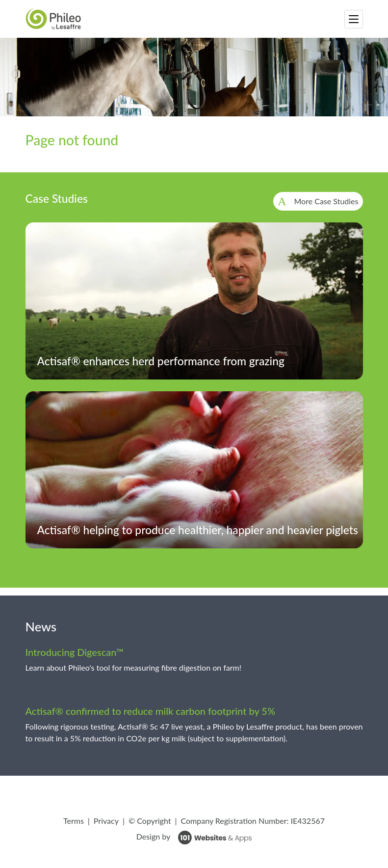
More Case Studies (326, 201)
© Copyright (150, 821)
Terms (74, 821)
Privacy (106, 821)
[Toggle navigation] (354, 19)
